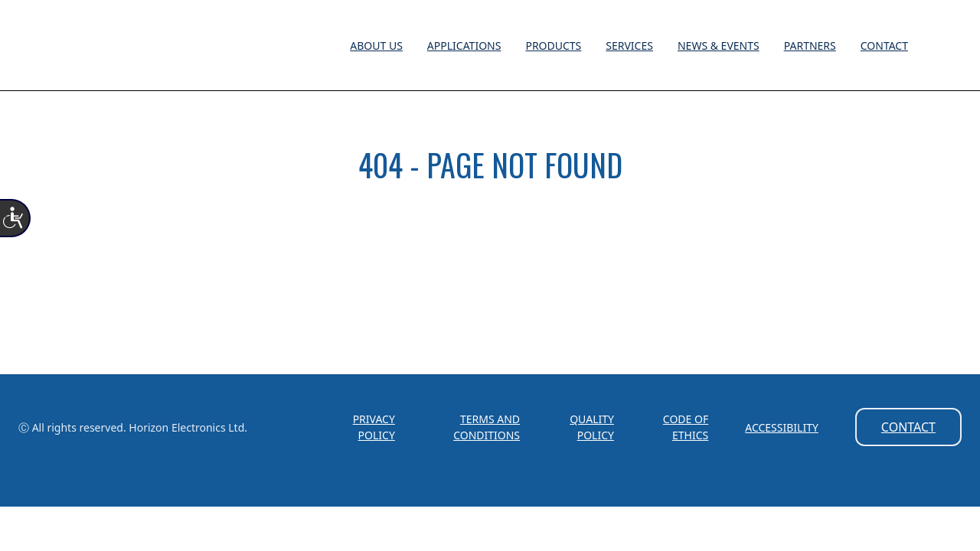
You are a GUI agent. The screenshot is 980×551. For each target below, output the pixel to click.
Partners (810, 46)
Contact (884, 46)
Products (553, 46)
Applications (464, 46)
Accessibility (782, 427)
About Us (376, 46)
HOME (490, 233)
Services (629, 46)
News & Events (719, 46)
